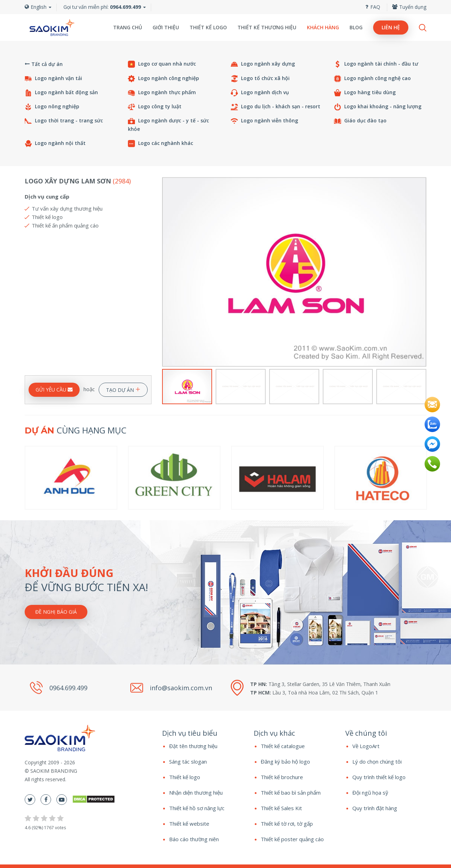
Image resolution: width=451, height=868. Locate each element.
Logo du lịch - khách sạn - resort (276, 107)
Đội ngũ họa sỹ (370, 793)
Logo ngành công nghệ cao (372, 78)
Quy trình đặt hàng (375, 808)
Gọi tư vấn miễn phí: (102, 7)
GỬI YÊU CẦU (54, 390)
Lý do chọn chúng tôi (377, 761)
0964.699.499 (68, 688)
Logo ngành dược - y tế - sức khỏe (168, 125)
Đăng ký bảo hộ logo (285, 761)
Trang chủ (128, 27)
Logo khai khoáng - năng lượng (378, 107)
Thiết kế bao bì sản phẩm (291, 793)
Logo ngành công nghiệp (163, 78)
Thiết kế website (189, 824)
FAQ (373, 7)
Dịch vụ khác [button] (274, 733)
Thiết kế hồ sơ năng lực (197, 808)
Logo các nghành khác (160, 143)
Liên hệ (391, 27)
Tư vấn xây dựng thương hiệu (67, 208)
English (38, 7)
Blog (356, 27)
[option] (294, 272)
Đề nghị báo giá (56, 612)
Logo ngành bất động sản (61, 93)
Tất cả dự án (44, 64)
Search (423, 28)
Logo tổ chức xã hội (260, 78)
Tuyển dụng (409, 7)
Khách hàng (323, 27)
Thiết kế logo (208, 27)
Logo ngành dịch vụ (260, 93)
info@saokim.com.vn (181, 687)
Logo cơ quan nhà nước (162, 64)
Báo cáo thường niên (194, 839)
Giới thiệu (166, 27)
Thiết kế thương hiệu (267, 27)
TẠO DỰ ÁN (123, 389)
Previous (166, 272)
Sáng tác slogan (188, 761)
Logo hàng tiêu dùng (365, 93)
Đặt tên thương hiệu (193, 746)
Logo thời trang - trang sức (64, 121)
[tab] (203, 733)
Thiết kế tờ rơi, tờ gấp (287, 824)
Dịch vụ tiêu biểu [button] (190, 733)
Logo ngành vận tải (53, 78)
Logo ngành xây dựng (263, 64)
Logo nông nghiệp (52, 107)
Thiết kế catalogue (283, 746)
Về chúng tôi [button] (366, 733)
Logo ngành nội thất (55, 143)
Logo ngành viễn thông (264, 121)
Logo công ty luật (155, 107)
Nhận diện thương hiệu (196, 793)
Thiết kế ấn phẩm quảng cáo (65, 225)
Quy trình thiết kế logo (379, 777)
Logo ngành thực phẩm (162, 93)
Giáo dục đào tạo (360, 121)
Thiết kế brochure (282, 777)
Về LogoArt (366, 746)
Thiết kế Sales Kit (281, 808)
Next (422, 272)
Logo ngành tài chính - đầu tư (376, 64)
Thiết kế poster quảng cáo (292, 839)
